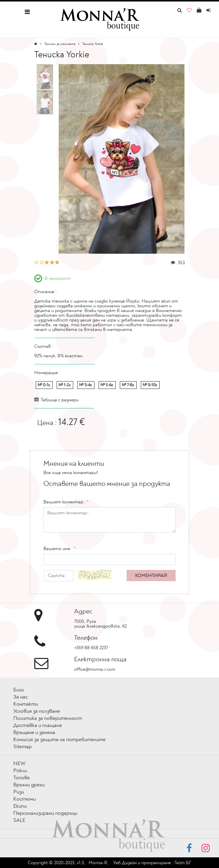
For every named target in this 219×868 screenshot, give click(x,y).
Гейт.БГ (183, 863)
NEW (19, 763)
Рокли (20, 771)
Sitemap (22, 747)
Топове (22, 778)
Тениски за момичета (60, 44)
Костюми (24, 799)
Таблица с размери (56, 400)
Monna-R (98, 863)
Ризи (19, 792)
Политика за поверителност (48, 718)
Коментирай (151, 576)
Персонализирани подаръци (45, 813)
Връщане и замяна (34, 732)
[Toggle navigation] (27, 12)
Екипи (20, 806)
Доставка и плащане (38, 725)
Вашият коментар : (66, 502)
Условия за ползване (37, 711)
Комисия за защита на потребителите (59, 740)
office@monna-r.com (95, 669)
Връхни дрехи (29, 785)
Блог (19, 690)
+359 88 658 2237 (91, 648)
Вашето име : (59, 549)
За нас (21, 697)
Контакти (26, 704)
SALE (19, 820)
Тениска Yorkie (93, 44)
